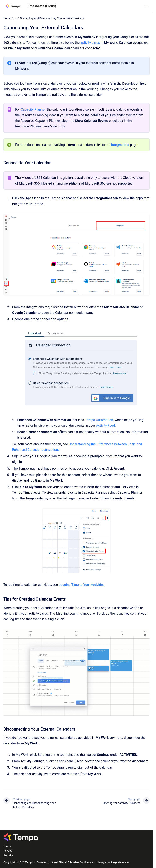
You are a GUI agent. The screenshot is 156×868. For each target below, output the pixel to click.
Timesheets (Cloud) (41, 6)
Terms (7, 846)
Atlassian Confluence (80, 862)
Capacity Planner (33, 110)
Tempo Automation (99, 420)
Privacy (8, 851)
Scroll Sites (58, 862)
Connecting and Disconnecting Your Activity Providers (52, 18)
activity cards (90, 43)
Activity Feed (105, 426)
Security (8, 855)
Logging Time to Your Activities (82, 585)
